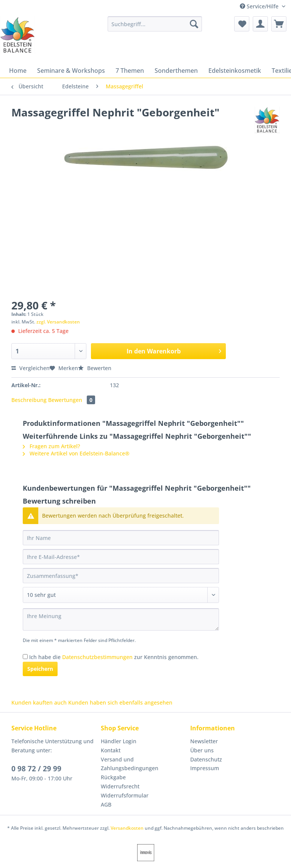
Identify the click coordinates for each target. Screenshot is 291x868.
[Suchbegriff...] (155, 24)
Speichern (40, 669)
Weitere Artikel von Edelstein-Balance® (76, 453)
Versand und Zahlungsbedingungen (130, 764)
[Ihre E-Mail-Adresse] (121, 557)
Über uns (202, 750)
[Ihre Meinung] (121, 619)
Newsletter (204, 741)
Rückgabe (113, 777)
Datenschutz (206, 759)
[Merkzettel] (242, 24)
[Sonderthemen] (176, 71)
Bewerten (95, 368)
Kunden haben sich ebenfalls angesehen (120, 702)
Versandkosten (127, 828)
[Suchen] (194, 24)
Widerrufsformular (125, 795)
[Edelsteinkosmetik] (235, 71)
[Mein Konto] (260, 24)
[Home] (18, 71)
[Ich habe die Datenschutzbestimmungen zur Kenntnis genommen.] (25, 657)
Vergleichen (31, 368)
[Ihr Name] (121, 538)
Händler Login (119, 741)
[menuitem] (155, 27)
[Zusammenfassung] (121, 576)
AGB (106, 804)
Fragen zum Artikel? (51, 446)
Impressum (205, 768)
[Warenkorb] (279, 24)
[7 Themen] (130, 71)
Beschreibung (29, 400)
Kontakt (111, 750)
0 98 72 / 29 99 (36, 769)
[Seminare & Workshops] (71, 71)
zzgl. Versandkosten (58, 322)
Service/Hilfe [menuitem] (260, 6)
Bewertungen (72, 400)
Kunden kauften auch (39, 702)
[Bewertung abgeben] (121, 595)
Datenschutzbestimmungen (97, 657)
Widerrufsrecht (120, 786)
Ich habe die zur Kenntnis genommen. (114, 657)
